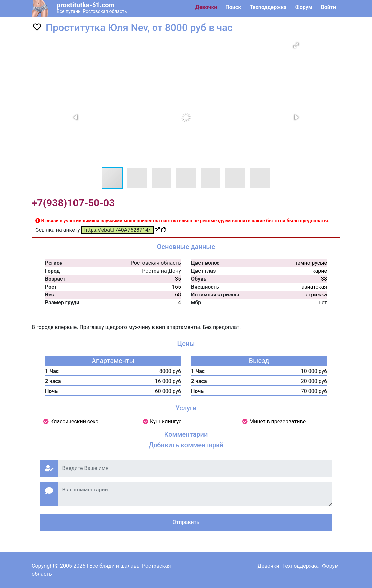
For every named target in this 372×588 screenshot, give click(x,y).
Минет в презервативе (278, 421)
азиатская (314, 287)
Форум (304, 7)
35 (178, 279)
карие (320, 271)
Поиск (233, 7)
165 (177, 287)
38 (324, 279)
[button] (296, 45)
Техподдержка (268, 7)
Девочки (206, 7)
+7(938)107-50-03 (73, 203)
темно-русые (311, 263)
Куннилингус (166, 421)
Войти (328, 7)
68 (178, 295)
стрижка (316, 295)
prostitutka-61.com (86, 5)
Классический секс (74, 421)
